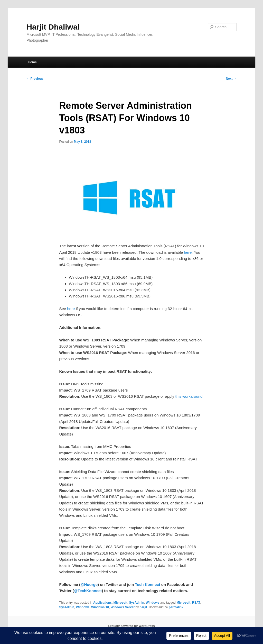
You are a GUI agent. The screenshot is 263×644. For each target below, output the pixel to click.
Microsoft (120, 603)
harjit (143, 607)
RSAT (196, 603)
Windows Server (123, 607)
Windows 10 (100, 607)
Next (231, 79)
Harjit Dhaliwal (53, 27)
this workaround (189, 396)
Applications (102, 603)
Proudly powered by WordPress (131, 626)
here (188, 252)
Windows (153, 603)
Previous (35, 79)
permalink (176, 607)
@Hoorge (89, 584)
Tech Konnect (148, 584)
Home (32, 62)
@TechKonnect (88, 591)
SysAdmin (137, 603)
